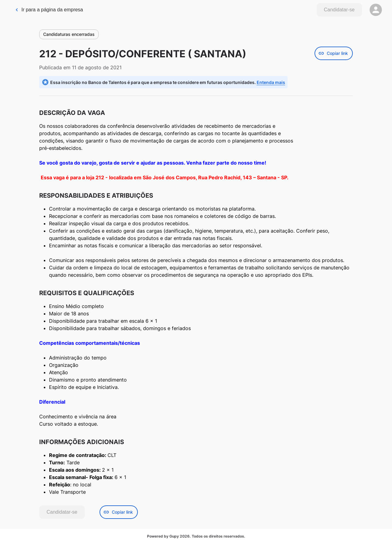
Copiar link (334, 53)
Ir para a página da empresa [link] (49, 10)
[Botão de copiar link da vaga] (334, 53)
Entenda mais (271, 82)
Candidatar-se (339, 10)
